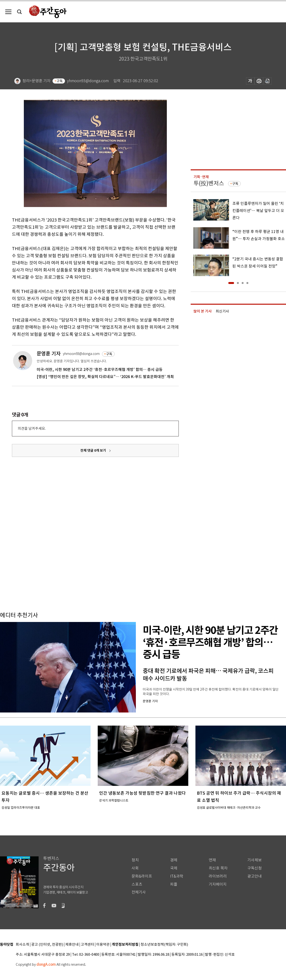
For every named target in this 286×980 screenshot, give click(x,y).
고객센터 (87, 945)
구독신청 (255, 868)
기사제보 (255, 860)
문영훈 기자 (49, 354)
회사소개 (22, 945)
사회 (135, 868)
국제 (174, 868)
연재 (212, 860)
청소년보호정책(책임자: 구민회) (164, 945)
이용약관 (103, 945)
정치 (135, 860)
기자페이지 (218, 884)
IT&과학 (177, 876)
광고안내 (255, 876)
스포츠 (137, 884)
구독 (60, 81)
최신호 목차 (218, 868)
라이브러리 (218, 876)
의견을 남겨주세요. (32, 428)
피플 (174, 884)
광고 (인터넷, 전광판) (47, 945)
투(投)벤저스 (209, 183)
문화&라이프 (142, 876)
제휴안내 (72, 945)
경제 (174, 860)
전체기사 (139, 892)
